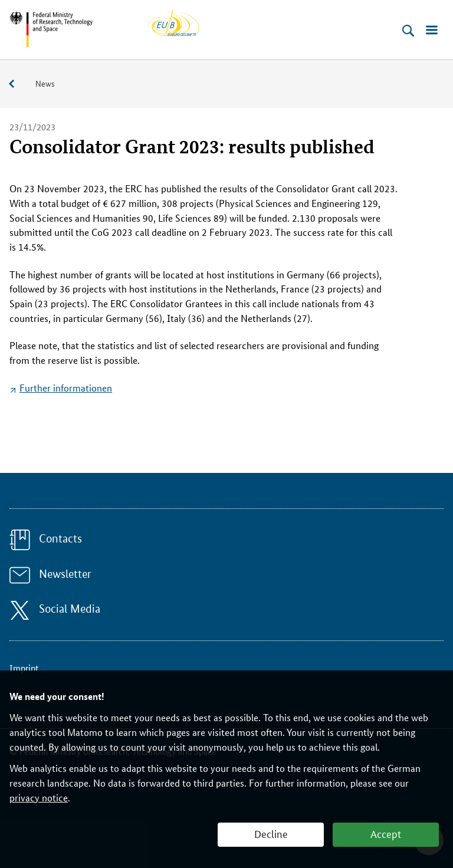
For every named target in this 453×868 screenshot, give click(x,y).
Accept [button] (386, 833)
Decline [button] (271, 833)
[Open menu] (432, 31)
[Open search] (408, 31)
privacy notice (39, 798)
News (45, 83)
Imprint (24, 668)
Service (18, 84)
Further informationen (66, 388)
